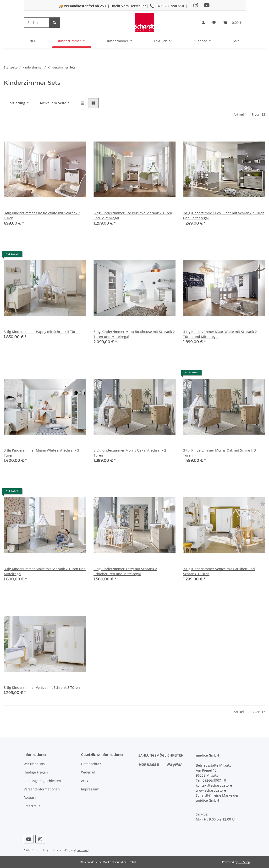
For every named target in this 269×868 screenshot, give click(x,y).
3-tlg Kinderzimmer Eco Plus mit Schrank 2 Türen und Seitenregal (133, 216)
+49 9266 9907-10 (170, 6)
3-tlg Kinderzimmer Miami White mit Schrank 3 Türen (41, 453)
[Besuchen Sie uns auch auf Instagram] (40, 839)
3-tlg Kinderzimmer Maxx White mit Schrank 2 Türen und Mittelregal (220, 334)
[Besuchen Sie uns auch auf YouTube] (29, 839)
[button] (203, 23)
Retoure (30, 797)
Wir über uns (34, 764)
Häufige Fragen (36, 772)
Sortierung (16, 103)
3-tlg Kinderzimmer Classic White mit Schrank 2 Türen (42, 216)
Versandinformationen (42, 789)
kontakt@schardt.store (214, 785)
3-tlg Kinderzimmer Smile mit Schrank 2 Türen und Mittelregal (45, 571)
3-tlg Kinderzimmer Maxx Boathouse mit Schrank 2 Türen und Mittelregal (134, 334)
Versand (83, 850)
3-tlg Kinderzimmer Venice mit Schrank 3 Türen (42, 687)
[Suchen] (36, 23)
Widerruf (88, 772)
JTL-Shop (244, 862)
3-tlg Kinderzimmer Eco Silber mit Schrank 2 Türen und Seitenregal (224, 216)
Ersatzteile (32, 806)
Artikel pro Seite (53, 103)
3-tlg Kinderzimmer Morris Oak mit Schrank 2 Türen (130, 453)
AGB (84, 781)
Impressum (90, 789)
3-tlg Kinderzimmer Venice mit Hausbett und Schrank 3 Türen (219, 571)
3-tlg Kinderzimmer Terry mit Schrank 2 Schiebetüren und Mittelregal (125, 571)
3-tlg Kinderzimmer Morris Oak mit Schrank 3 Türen (220, 453)
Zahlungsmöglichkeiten (42, 781)
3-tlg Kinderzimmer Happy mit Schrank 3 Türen (42, 332)
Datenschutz (91, 764)
